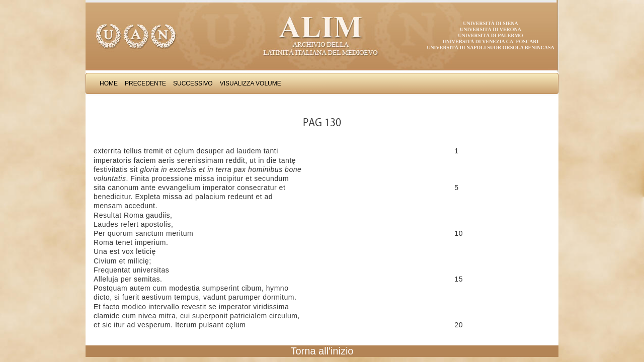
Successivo (193, 83)
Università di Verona (491, 29)
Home (109, 83)
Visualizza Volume (251, 83)
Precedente (145, 83)
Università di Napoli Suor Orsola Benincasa (491, 48)
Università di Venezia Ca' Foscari (491, 41)
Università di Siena (490, 23)
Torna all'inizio (322, 351)
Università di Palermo (490, 35)
